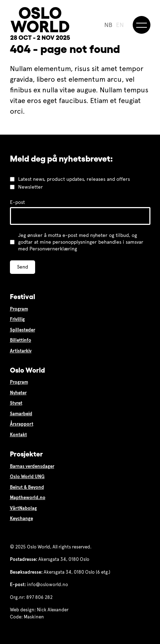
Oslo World (27, 370)
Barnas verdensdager (32, 466)
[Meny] (142, 25)
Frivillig (17, 319)
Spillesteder (23, 330)
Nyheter (18, 393)
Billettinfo (21, 340)
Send (23, 267)
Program (19, 309)
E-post (17, 202)
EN (120, 25)
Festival (23, 297)
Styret (16, 403)
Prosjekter (26, 454)
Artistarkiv (21, 351)
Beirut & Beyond (27, 487)
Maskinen (34, 617)
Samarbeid (21, 414)
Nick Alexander (53, 610)
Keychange (21, 519)
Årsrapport (22, 424)
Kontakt (18, 435)
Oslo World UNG (27, 477)
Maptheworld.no (28, 498)
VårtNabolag (23, 508)
